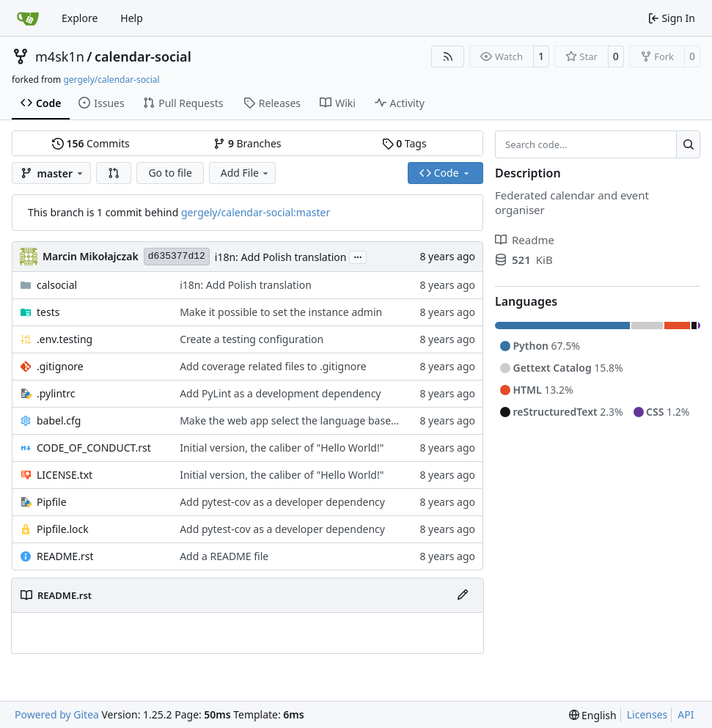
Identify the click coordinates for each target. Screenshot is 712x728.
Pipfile (52, 502)
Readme (525, 240)
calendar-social (143, 56)
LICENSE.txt (65, 475)
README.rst (65, 556)
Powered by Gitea (57, 714)
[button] (114, 173)
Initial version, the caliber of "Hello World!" (282, 448)
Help (132, 18)
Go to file (170, 173)
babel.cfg (59, 420)
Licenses (647, 714)
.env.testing (65, 339)
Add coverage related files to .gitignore (273, 366)
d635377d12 (177, 256)
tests (48, 312)
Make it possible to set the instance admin (281, 312)
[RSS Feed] (448, 56)
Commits (91, 143)
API (686, 714)
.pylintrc (56, 393)
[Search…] (688, 144)
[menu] (593, 715)
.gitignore (60, 366)
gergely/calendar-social (111, 80)
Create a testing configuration (252, 339)
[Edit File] (463, 595)
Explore (80, 18)
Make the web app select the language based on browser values (334, 420)
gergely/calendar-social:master (256, 212)
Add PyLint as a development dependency (280, 393)
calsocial (57, 285)
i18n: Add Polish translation (281, 257)
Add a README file (224, 556)
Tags (404, 143)
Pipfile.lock (63, 529)
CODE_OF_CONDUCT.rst (94, 448)
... (358, 256)
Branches (247, 143)
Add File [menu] (246, 173)
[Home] (28, 18)
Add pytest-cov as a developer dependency (282, 502)
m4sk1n (60, 56)
